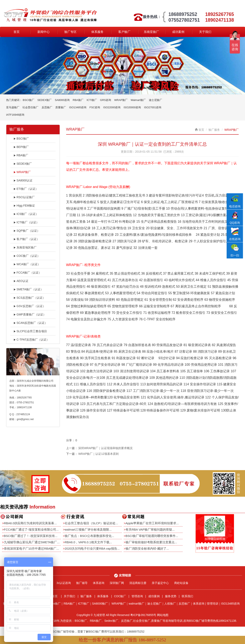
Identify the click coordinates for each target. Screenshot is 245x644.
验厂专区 (70, 32)
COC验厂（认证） (27, 256)
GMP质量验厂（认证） (30, 314)
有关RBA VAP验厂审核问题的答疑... (150, 529)
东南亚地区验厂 (25, 247)
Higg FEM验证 (24, 206)
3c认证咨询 (64, 583)
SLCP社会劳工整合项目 (30, 331)
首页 (17, 32)
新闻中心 (43, 32)
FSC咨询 (95, 107)
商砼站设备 (181, 583)
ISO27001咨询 (153, 107)
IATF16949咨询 (15, 115)
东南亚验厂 (151, 32)
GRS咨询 (106, 100)
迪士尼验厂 (155, 100)
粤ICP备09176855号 (143, 615)
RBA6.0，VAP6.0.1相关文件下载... (88, 542)
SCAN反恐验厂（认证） (30, 323)
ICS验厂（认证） (26, 214)
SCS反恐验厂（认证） (29, 298)
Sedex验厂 (54, 604)
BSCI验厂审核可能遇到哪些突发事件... (152, 536)
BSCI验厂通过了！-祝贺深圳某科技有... (31, 536)
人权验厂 (170, 604)
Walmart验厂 (138, 100)
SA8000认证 (23, 180)
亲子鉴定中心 (160, 583)
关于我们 (205, 32)
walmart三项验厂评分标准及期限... (88, 529)
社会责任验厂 (30, 107)
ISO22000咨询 (112, 107)
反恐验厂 (47, 107)
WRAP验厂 (121, 100)
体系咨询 (99, 583)
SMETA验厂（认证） (28, 289)
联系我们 (187, 596)
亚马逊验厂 (13, 107)
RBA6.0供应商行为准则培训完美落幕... (30, 523)
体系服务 (97, 32)
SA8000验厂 (100, 604)
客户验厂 (124, 32)
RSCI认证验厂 (24, 197)
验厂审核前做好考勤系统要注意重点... (151, 542)
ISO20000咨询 (132, 107)
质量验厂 (61, 107)
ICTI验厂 (92, 100)
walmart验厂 (136, 604)
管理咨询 (137, 596)
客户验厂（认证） (26, 239)
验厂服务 (214, 130)
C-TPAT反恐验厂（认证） (31, 340)
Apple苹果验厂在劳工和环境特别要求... (152, 523)
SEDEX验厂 (45, 100)
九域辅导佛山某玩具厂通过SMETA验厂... (32, 542)
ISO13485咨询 (78, 107)
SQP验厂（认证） (27, 231)
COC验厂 (120, 596)
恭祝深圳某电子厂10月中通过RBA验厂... (31, 548)
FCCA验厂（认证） (27, 273)
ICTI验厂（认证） (26, 222)
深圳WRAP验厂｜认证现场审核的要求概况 (105, 448)
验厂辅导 (82, 583)
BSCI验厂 (28, 100)
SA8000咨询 (62, 100)
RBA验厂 (78, 100)
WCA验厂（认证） (27, 264)
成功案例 (178, 32)
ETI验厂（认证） (26, 189)
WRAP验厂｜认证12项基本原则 (98, 454)
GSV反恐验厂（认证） (30, 306)
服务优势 (171, 596)
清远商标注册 (138, 583)
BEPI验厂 (21, 147)
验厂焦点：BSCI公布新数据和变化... (90, 536)
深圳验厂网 (117, 583)
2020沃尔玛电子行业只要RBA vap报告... (92, 548)
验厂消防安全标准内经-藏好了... (147, 548)
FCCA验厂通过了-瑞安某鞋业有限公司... (31, 529)
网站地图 (163, 615)
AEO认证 (21, 281)
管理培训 (213, 604)
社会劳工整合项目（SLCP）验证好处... (91, 523)
